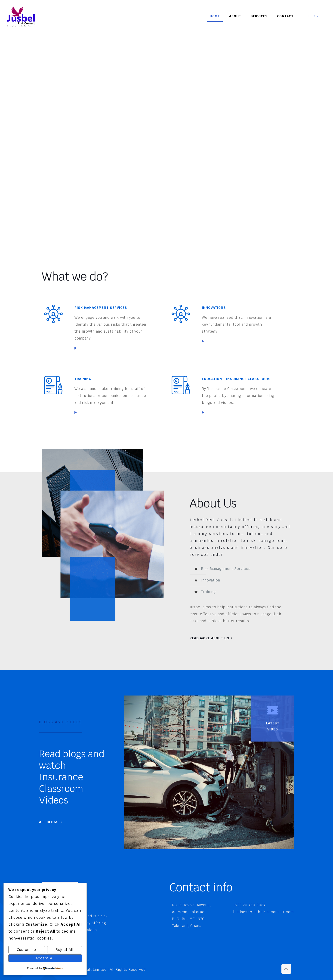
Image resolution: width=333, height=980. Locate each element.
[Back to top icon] (286, 969)
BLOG (316, 16)
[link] (76, 348)
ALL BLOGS (51, 822)
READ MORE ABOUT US (212, 638)
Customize (26, 950)
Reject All (65, 950)
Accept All (45, 958)
